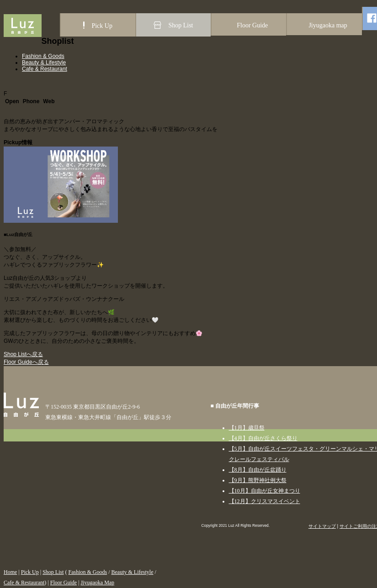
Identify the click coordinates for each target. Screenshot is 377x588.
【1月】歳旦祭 (247, 428)
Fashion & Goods (43, 56)
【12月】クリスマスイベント (265, 501)
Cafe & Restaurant (45, 69)
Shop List (53, 572)
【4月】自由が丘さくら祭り (263, 438)
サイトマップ (322, 526)
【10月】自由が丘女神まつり (265, 491)
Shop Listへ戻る (23, 354)
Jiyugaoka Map (97, 583)
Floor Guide (64, 583)
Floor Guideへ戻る (26, 362)
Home (10, 572)
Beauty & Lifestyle (44, 63)
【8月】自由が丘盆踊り (258, 470)
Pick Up (30, 572)
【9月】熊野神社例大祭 (258, 480)
